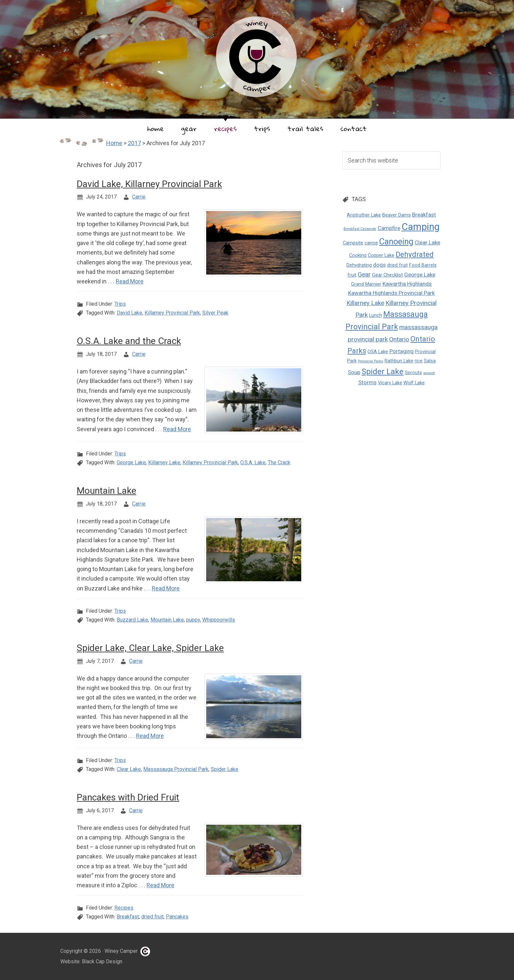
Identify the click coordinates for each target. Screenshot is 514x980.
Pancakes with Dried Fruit (128, 797)
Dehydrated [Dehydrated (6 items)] (415, 254)
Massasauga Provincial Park (176, 769)
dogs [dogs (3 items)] (379, 265)
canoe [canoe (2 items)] (371, 243)
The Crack (279, 462)
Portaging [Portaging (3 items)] (402, 351)
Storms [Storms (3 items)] (367, 382)
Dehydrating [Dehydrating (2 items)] (359, 265)
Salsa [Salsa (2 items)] (430, 361)
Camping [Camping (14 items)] (421, 227)
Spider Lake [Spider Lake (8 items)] (383, 371)
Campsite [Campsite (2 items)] (353, 243)
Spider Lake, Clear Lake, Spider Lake (150, 648)
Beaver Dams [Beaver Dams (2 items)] (396, 215)
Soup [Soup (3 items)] (354, 372)
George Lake (131, 462)
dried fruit (152, 917)
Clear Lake (129, 769)
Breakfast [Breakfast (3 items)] (424, 215)
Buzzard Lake (132, 620)
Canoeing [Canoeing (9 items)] (396, 241)
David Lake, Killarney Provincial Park (149, 184)
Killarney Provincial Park (172, 313)
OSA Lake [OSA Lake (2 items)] (378, 352)
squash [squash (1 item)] (429, 373)
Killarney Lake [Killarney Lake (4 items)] (365, 303)
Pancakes (177, 917)
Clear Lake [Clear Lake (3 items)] (427, 242)
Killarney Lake (164, 462)
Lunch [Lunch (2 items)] (376, 315)
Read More (130, 281)
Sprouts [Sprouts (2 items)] (413, 373)
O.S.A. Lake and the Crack (129, 341)
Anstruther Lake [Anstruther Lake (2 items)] (364, 215)
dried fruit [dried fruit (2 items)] (397, 265)
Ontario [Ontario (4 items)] (399, 339)
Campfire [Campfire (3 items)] (389, 228)
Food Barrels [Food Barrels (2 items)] (423, 265)
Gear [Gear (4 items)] (364, 274)
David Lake (129, 313)
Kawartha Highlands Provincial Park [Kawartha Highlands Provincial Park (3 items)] (391, 293)
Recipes (124, 908)
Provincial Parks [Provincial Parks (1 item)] (371, 361)
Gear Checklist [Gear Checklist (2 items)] (387, 275)
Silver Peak (215, 313)
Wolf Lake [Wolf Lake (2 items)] (414, 383)
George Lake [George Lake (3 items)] (420, 275)
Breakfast (128, 917)
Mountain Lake (107, 491)
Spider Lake (225, 769)
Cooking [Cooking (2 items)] (358, 255)
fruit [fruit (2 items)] (352, 275)
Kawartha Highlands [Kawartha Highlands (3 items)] (407, 284)
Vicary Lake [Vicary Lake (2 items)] (390, 383)
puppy (193, 620)
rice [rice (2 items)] (419, 361)
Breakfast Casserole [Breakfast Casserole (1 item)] (360, 229)
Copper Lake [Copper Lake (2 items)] (381, 255)
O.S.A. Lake (253, 462)
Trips (120, 304)
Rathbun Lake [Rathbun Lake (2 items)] (399, 361)
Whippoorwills (219, 620)
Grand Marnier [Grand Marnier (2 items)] (366, 284)
